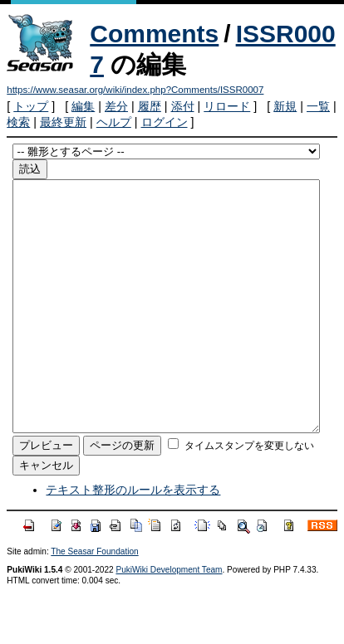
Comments (154, 34)
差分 (116, 106)
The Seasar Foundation (94, 601)
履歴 (150, 106)
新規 (285, 106)
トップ (31, 106)
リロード (227, 106)
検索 (18, 122)
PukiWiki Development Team (169, 620)
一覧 (318, 106)
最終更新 (63, 122)
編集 (83, 106)
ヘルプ (114, 122)
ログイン (165, 122)
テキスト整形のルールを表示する (133, 539)
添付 (183, 106)
